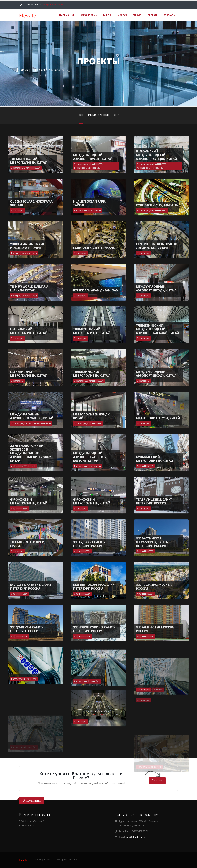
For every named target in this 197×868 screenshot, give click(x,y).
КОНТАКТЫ (169, 15)
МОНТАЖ (122, 15)
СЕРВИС (137, 15)
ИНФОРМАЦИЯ (66, 15)
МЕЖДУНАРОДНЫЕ (99, 115)
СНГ (116, 115)
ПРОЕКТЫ (153, 15)
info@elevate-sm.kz (53, 5)
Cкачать (157, 780)
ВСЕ (81, 115)
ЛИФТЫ (106, 15)
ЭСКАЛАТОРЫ (88, 15)
